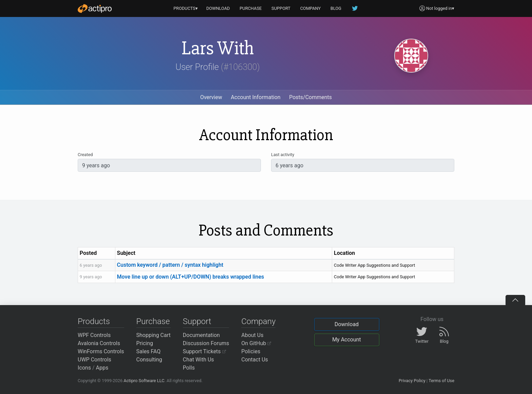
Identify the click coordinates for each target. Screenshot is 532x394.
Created (85, 155)
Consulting (149, 360)
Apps (102, 368)
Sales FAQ (149, 351)
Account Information (255, 97)
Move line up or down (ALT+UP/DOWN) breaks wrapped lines (191, 277)
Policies (251, 351)
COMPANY (311, 8)
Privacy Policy (412, 381)
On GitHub (256, 343)
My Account (347, 340)
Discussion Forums (206, 343)
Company (258, 321)
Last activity (283, 155)
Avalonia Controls (99, 343)
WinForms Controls (101, 351)
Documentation (201, 335)
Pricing (145, 343)
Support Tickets (204, 351)
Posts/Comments (310, 97)
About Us (252, 335)
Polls (189, 368)
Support (197, 321)
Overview (211, 97)
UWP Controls (94, 360)
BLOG (336, 8)
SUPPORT (281, 8)
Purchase (153, 321)
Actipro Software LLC (144, 381)
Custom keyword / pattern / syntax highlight (170, 265)
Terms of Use (441, 381)
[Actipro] (95, 8)
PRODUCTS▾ (186, 8)
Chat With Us (198, 360)
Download (347, 324)
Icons (84, 368)
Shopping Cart (154, 335)
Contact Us (255, 360)
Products (94, 321)
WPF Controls (94, 335)
